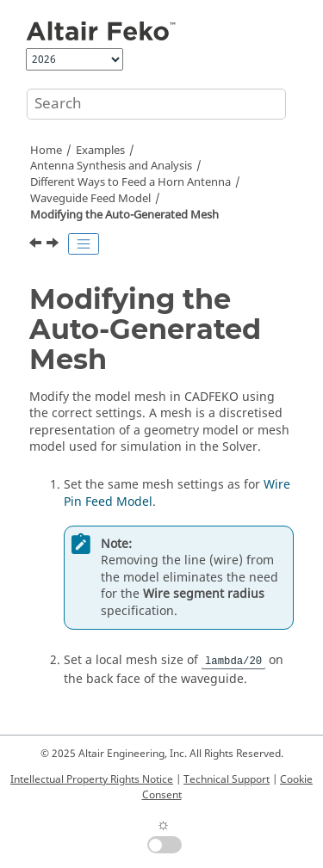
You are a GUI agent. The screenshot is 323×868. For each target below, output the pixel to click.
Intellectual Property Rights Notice (92, 779)
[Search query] (156, 104)
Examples (100, 151)
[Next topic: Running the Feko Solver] (54, 245)
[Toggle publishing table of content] (84, 244)
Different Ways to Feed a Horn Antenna (130, 182)
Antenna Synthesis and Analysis (111, 166)
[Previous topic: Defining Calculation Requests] (37, 245)
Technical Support (227, 779)
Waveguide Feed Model (90, 199)
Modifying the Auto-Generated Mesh (124, 215)
